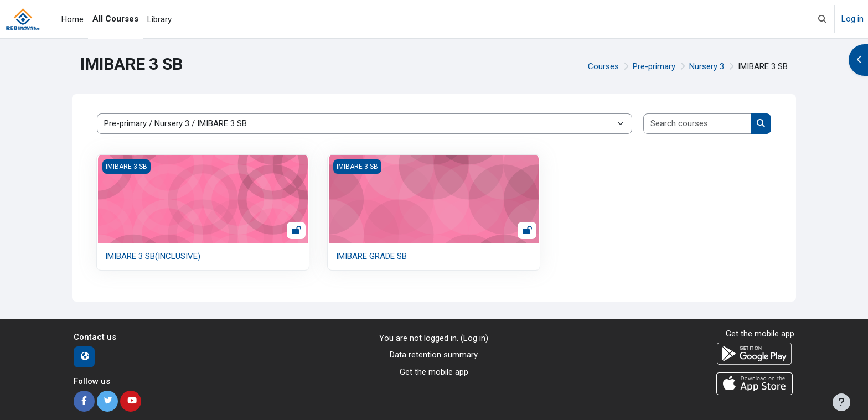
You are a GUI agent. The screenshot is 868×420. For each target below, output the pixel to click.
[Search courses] (697, 124)
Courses (603, 66)
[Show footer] (841, 402)
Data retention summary (434, 355)
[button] (822, 19)
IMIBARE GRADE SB (371, 256)
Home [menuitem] (73, 19)
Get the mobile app (434, 372)
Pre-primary (654, 66)
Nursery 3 (707, 66)
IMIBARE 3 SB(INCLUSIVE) (153, 256)
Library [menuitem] (159, 19)
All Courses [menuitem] (115, 19)
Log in (852, 19)
